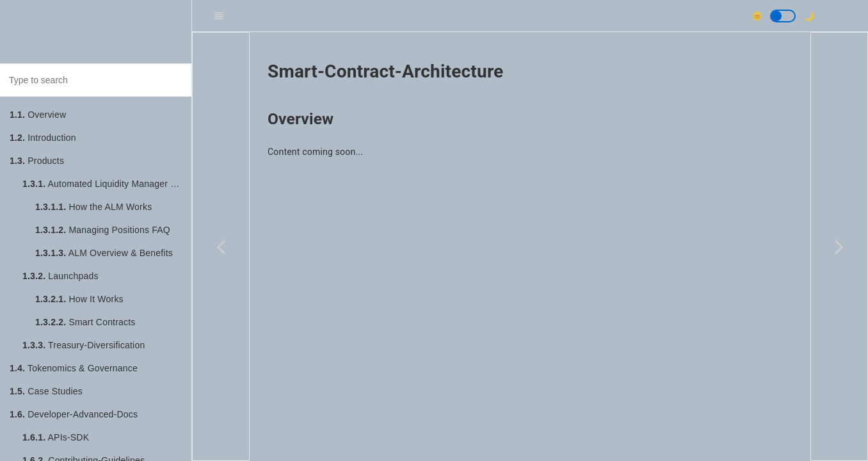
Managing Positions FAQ (103, 230)
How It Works (79, 299)
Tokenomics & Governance (74, 368)
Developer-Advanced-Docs (74, 414)
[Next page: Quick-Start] (839, 247)
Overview (38, 115)
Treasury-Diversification (84, 345)
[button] (783, 16)
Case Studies (46, 391)
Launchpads (60, 276)
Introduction (43, 138)
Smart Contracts (85, 322)
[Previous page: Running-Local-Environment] (221, 247)
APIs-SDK (56, 437)
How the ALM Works (93, 207)
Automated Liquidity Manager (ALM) (107, 184)
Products (37, 161)
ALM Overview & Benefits (104, 253)
